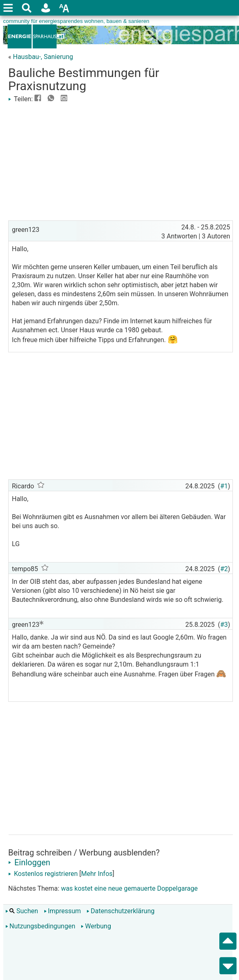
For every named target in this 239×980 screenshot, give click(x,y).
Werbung (96, 926)
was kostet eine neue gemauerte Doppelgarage (130, 888)
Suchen (22, 911)
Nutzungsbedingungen (40, 926)
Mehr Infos (97, 874)
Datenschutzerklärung (121, 911)
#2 (224, 569)
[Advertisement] (121, 161)
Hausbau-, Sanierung (43, 57)
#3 (224, 625)
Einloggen (29, 862)
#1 (224, 486)
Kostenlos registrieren (43, 874)
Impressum (63, 911)
